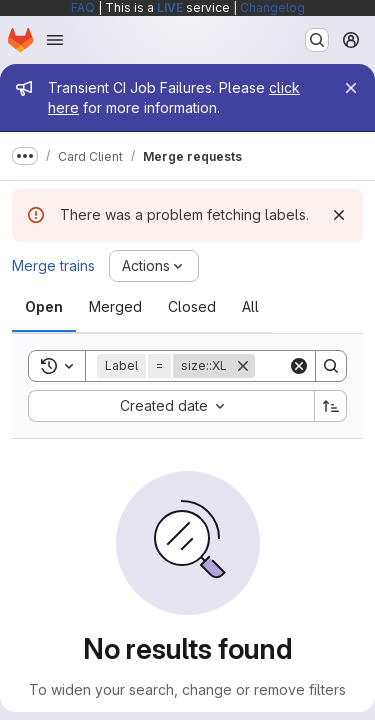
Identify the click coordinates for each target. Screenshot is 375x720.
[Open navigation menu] (55, 40)
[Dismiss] (339, 215)
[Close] (351, 88)
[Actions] (154, 266)
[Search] (331, 366)
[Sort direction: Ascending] (331, 406)
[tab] (44, 307)
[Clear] (299, 366)
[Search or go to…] (317, 40)
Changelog (272, 7)
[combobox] (171, 406)
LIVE (170, 7)
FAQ (83, 7)
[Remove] (243, 366)
